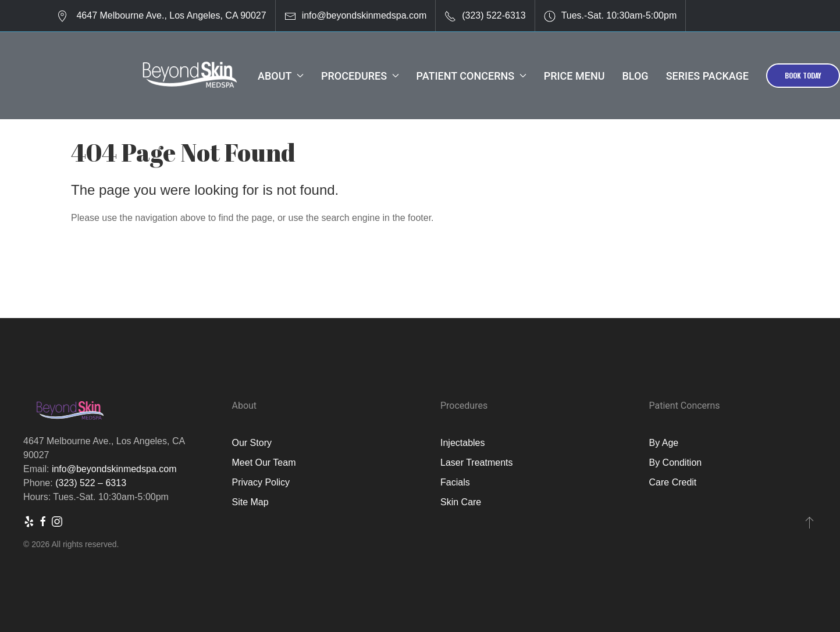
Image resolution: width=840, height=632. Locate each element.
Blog (635, 76)
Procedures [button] (360, 76)
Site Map (250, 502)
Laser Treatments (477, 463)
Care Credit (673, 482)
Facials (455, 482)
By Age (664, 443)
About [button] (281, 76)
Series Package (707, 76)
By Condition (676, 463)
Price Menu (574, 76)
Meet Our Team (264, 463)
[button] (809, 522)
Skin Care (461, 502)
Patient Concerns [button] (471, 76)
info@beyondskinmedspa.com (364, 15)
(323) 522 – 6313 (91, 483)
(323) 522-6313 (494, 15)
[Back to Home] (189, 76)
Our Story (252, 443)
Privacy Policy (261, 482)
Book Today (803, 75)
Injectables (463, 443)
